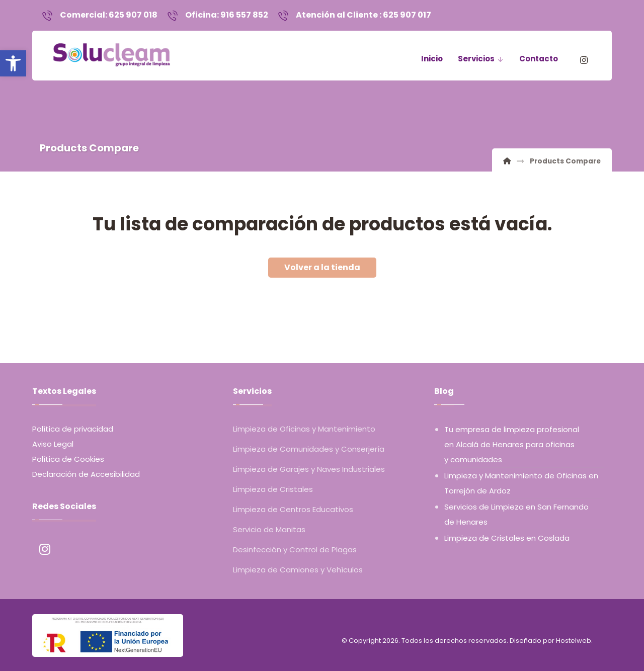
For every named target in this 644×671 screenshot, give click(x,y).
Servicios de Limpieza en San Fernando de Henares (516, 515)
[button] (13, 63)
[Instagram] (584, 61)
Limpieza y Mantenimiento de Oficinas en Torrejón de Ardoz (521, 484)
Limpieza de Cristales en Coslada (507, 538)
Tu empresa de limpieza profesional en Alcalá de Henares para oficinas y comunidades (512, 445)
